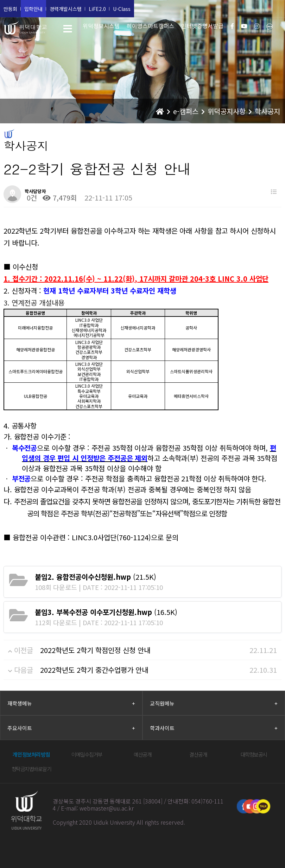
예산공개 (142, 754)
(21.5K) (96, 577)
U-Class (122, 9)
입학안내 (33, 9)
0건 (31, 198)
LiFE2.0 (97, 9)
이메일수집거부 (87, 754)
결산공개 (198, 754)
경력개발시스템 (66, 9)
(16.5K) (106, 612)
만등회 (10, 9)
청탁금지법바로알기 (31, 769)
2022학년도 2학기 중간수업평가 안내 (94, 670)
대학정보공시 (254, 754)
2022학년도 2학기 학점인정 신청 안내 (95, 650)
